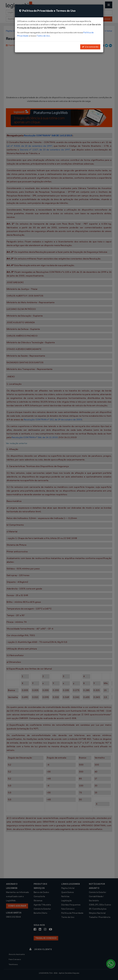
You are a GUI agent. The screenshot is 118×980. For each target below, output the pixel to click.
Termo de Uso (43, 36)
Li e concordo (90, 47)
